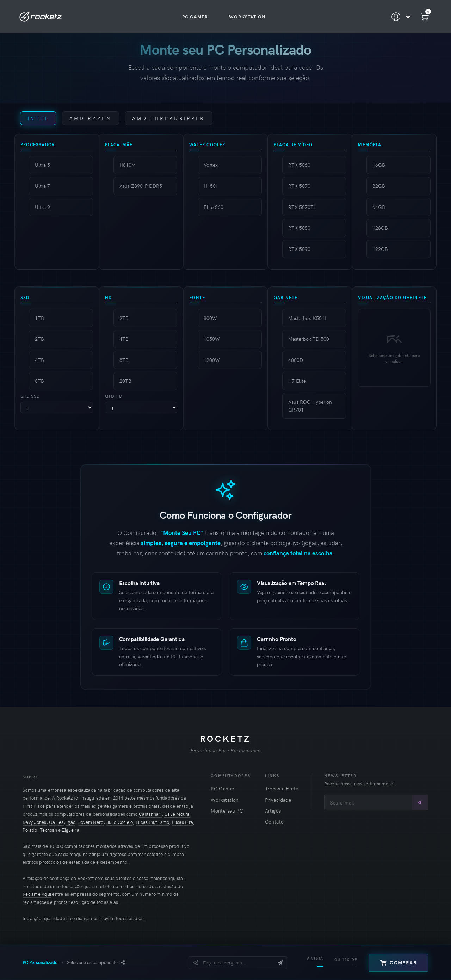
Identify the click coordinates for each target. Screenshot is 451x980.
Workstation (225, 800)
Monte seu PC (227, 811)
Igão (71, 822)
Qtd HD (114, 396)
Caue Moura (177, 814)
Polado (30, 830)
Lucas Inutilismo (152, 822)
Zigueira (71, 830)
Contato (274, 822)
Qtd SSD (30, 396)
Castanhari (150, 814)
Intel (38, 118)
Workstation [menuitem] (247, 17)
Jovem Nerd (91, 822)
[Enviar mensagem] (280, 963)
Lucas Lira (183, 822)
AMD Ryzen (91, 118)
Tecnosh (48, 830)
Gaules (56, 822)
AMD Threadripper (169, 118)
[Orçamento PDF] (123, 962)
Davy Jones (35, 822)
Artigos (273, 811)
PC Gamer (223, 788)
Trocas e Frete (282, 788)
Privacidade (278, 800)
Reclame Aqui (37, 894)
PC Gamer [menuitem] (195, 17)
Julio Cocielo (120, 822)
